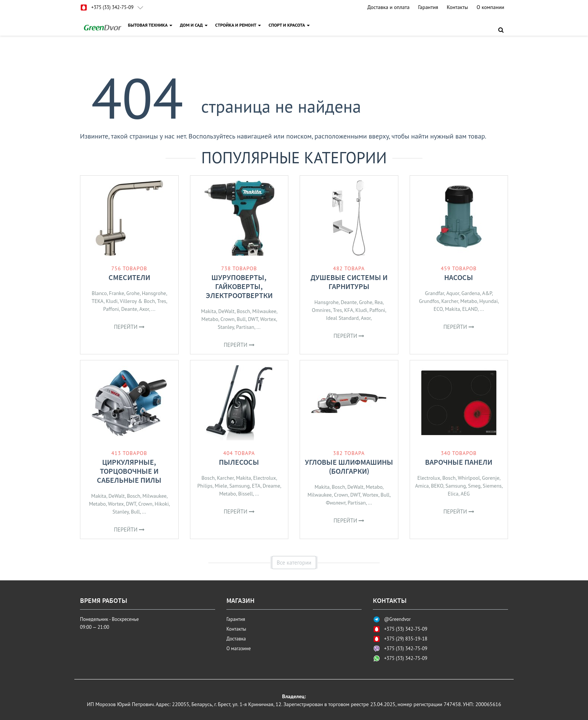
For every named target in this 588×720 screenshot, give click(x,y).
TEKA (98, 301)
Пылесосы (239, 462)
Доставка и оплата (388, 7)
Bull (241, 319)
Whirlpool (469, 478)
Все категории (294, 563)
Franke (116, 293)
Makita (208, 311)
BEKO (437, 486)
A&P (487, 293)
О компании (490, 7)
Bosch (243, 311)
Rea (378, 302)
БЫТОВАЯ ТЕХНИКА (151, 25)
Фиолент (336, 503)
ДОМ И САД (195, 25)
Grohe (133, 293)
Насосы (459, 277)
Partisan (245, 327)
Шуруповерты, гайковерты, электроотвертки (239, 286)
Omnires (321, 310)
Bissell (245, 494)
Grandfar (435, 293)
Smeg (474, 486)
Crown (228, 319)
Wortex (268, 319)
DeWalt (226, 311)
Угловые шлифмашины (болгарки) (349, 466)
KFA (348, 310)
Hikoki (162, 504)
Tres (161, 301)
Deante (129, 309)
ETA (256, 486)
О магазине (239, 648)
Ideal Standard (342, 318)
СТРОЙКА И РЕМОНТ (239, 25)
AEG (465, 494)
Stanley (226, 327)
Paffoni (111, 309)
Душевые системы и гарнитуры (349, 282)
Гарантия (428, 7)
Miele (221, 486)
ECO (438, 309)
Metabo (210, 319)
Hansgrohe (154, 293)
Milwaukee (264, 311)
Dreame (271, 486)
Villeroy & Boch (137, 301)
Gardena (471, 293)
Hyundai (488, 301)
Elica (453, 494)
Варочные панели (459, 462)
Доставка (236, 639)
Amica (422, 486)
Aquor (453, 293)
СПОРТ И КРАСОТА (290, 25)
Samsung (240, 486)
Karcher (450, 301)
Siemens (492, 486)
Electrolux (265, 478)
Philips (205, 486)
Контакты (458, 7)
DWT (253, 319)
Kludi (112, 301)
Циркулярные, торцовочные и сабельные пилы (129, 471)
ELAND (470, 309)
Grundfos (429, 301)
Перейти (129, 327)
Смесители (129, 277)
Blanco (99, 293)
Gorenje (491, 478)
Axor (144, 309)
